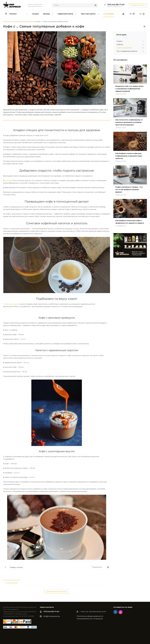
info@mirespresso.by (52, 616)
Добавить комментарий (57, 592)
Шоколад (8, 180)
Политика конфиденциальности (90, 616)
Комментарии (12, 583)
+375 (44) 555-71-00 (116, 5)
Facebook (115, 612)
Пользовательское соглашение (90, 619)
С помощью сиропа (11, 304)
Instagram (121, 612)
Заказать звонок (138, 5)
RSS (144, 26)
